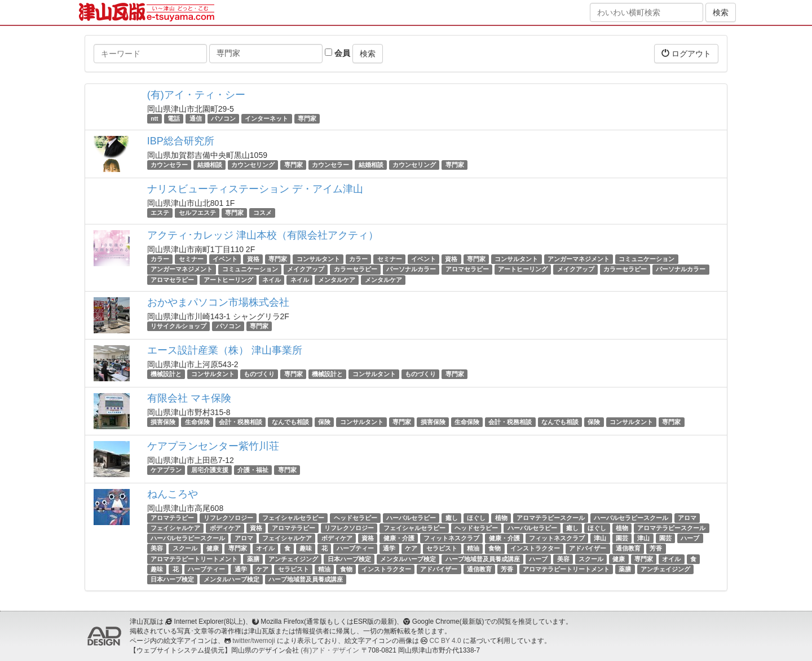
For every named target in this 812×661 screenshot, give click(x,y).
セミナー (191, 259)
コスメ (262, 213)
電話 (174, 118)
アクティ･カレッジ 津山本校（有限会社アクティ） (263, 235)
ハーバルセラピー (411, 518)
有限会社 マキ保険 (189, 398)
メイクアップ (306, 270)
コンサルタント (318, 259)
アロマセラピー (467, 270)
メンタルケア (337, 280)
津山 (600, 538)
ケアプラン (166, 470)
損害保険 (163, 422)
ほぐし (476, 518)
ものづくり (259, 374)
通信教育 (628, 548)
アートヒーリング (523, 270)
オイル (265, 548)
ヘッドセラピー (356, 518)
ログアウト (686, 53)
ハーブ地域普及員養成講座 (483, 559)
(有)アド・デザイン (330, 650)
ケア (411, 548)
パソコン (223, 118)
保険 (324, 422)
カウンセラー (169, 165)
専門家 (307, 118)
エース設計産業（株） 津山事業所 (225, 350)
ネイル (272, 280)
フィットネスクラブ (451, 538)
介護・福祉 (253, 470)
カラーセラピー (356, 270)
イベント (225, 259)
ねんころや (173, 494)
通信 (196, 118)
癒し (452, 518)
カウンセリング (253, 165)
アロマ (687, 518)
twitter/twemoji (253, 641)
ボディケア (225, 528)
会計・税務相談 (240, 422)
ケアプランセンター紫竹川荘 (213, 446)
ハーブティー (355, 548)
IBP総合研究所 (181, 141)
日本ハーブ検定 (349, 559)
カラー (160, 259)
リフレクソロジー (228, 518)
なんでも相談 (290, 422)
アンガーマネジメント (579, 259)
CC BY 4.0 (445, 641)
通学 (389, 548)
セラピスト (442, 548)
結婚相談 (210, 165)
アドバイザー (588, 548)
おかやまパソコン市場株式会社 (218, 302)
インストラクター (535, 548)
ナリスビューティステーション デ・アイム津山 (255, 189)
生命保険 (197, 422)
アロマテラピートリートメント (194, 559)
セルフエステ (197, 213)
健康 (213, 548)
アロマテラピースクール (551, 518)
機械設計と (166, 374)
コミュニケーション (646, 259)
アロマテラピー (172, 518)
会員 (337, 53)
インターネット (266, 118)
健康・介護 (399, 538)
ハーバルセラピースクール (631, 518)
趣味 (306, 548)
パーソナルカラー (411, 270)
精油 (473, 548)
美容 (157, 548)
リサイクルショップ (178, 326)
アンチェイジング (293, 559)
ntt (154, 118)
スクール (185, 548)
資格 (253, 259)
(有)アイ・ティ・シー (196, 95)
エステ (160, 213)
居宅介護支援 (210, 470)
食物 (495, 548)
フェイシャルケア (175, 528)
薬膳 (253, 559)
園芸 (622, 538)
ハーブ (690, 538)
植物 (501, 518)
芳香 (656, 548)
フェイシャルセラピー (293, 518)
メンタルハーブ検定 (408, 559)
